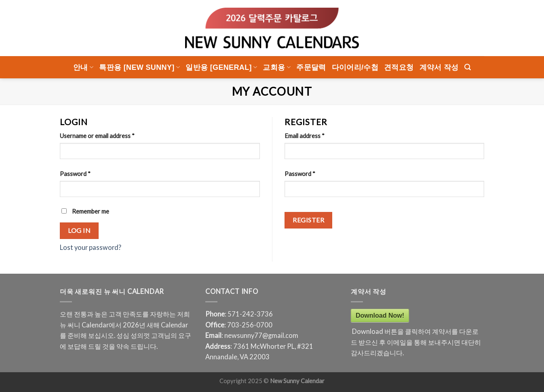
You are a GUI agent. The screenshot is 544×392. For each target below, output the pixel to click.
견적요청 (399, 67)
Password (75, 174)
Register (308, 220)
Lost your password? (91, 247)
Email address (305, 136)
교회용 (277, 67)
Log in (79, 230)
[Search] (468, 67)
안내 (83, 67)
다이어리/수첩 (355, 67)
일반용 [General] (221, 67)
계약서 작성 (439, 67)
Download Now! (380, 315)
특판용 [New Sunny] (139, 67)
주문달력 (311, 67)
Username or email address (97, 136)
